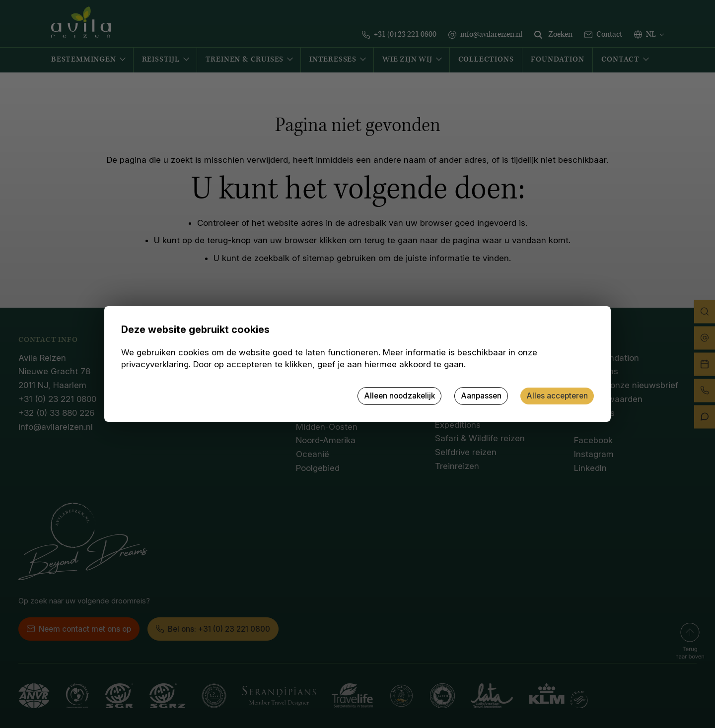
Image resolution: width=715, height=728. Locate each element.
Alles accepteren (557, 396)
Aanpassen (481, 396)
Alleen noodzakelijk (399, 396)
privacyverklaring (155, 364)
